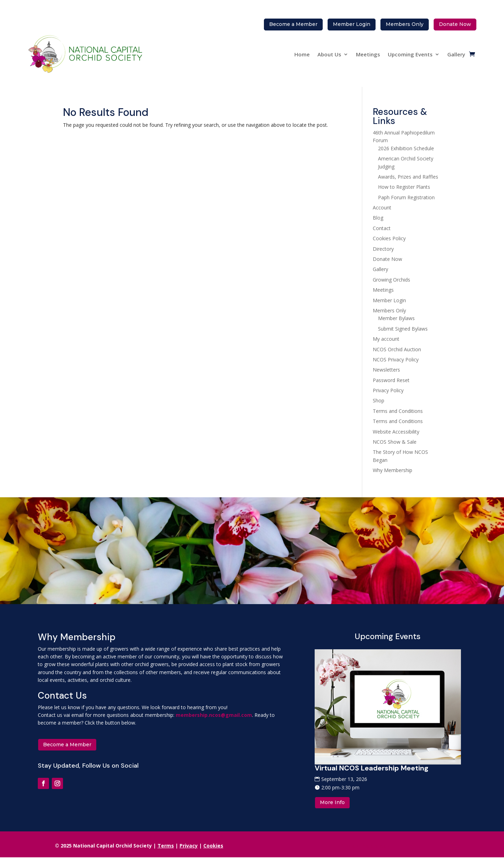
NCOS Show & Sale (395, 442)
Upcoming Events (410, 54)
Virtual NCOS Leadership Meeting (372, 768)
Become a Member (67, 745)
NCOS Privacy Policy (396, 359)
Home (302, 54)
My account (386, 339)
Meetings (368, 54)
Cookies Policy (389, 238)
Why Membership (393, 470)
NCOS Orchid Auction (397, 349)
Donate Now (387, 259)
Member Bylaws (396, 318)
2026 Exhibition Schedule (406, 148)
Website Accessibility (396, 432)
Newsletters (386, 370)
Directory (383, 249)
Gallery (456, 54)
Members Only (389, 310)
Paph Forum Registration (406, 197)
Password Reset (391, 380)
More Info (332, 802)
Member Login (389, 300)
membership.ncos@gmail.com (214, 715)
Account (382, 207)
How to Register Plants (404, 187)
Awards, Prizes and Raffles (408, 177)
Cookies (213, 846)
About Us (329, 54)
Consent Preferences (365, 846)
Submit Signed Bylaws (403, 329)
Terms (166, 846)
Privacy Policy (388, 390)
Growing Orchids (391, 280)
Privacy (189, 846)
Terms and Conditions (398, 411)
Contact (382, 228)
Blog (378, 218)
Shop (379, 400)
